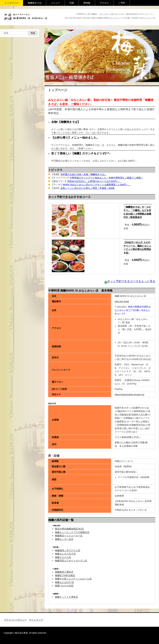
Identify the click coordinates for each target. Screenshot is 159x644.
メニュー (55, 3)
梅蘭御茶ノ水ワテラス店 (68, 550)
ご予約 (122, 3)
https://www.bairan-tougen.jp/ (129, 394)
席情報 (87, 3)
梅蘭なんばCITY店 (64, 582)
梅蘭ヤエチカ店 (63, 557)
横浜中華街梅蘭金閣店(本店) (70, 529)
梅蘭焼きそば (35, 3)
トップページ (11, 3)
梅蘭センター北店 (64, 539)
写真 (72, 3)
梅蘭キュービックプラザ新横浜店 (72, 532)
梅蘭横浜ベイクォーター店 (69, 536)
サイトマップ (36, 620)
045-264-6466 (122, 301)
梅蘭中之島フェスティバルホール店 (73, 579)
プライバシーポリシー (15, 620)
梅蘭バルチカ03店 (64, 586)
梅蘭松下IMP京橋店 (65, 575)
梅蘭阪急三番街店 (64, 572)
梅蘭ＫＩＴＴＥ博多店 (66, 597)
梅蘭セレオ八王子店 (65, 554)
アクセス (104, 3)
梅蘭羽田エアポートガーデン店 (71, 561)
